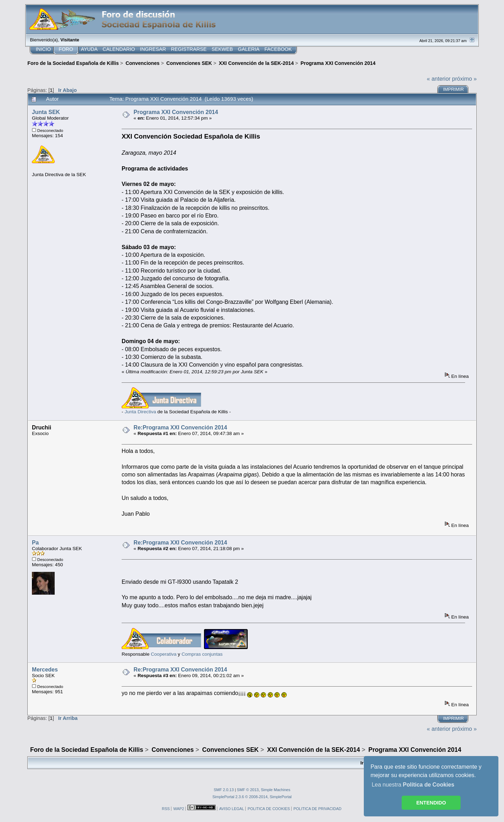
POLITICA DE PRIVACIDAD (317, 809)
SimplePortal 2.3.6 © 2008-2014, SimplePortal (252, 797)
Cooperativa (164, 654)
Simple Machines (275, 790)
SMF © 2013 (248, 790)
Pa (35, 543)
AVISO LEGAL (231, 809)
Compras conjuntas (202, 654)
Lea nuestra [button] (413, 785)
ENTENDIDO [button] (431, 803)
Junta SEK (46, 112)
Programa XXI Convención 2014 (176, 112)
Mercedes (45, 670)
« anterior (439, 79)
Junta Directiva (140, 412)
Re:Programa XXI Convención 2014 (180, 427)
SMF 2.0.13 (224, 790)
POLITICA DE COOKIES (269, 809)
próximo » (464, 79)
